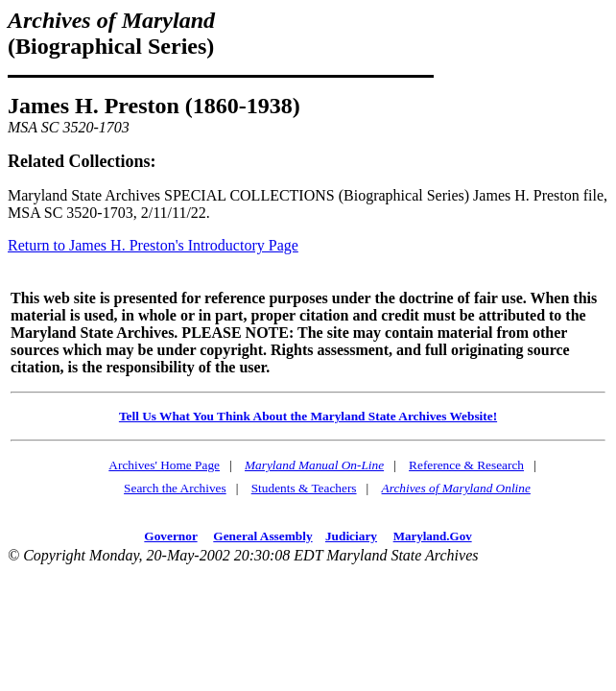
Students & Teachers (304, 488)
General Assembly (262, 536)
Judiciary (351, 536)
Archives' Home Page (164, 465)
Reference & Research (466, 465)
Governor (170, 536)
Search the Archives (175, 488)
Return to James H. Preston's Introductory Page (153, 245)
